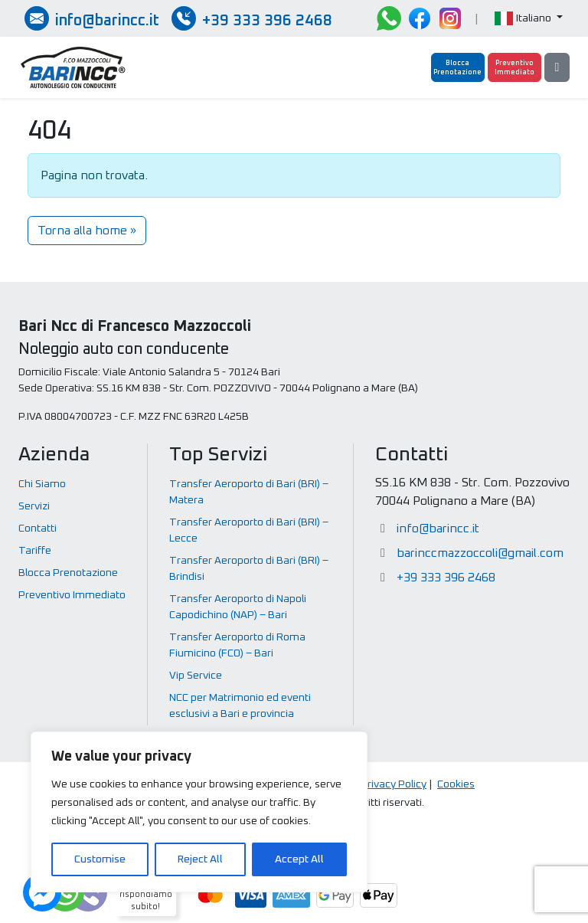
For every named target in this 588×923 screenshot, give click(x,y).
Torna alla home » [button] (87, 231)
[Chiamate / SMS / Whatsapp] (252, 18)
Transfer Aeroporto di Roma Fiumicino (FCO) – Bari (237, 645)
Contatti (38, 529)
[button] (529, 19)
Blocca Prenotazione (68, 573)
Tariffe (35, 551)
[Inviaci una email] (92, 18)
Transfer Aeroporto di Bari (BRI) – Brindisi (249, 569)
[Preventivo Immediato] (514, 67)
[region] (199, 812)
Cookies (456, 784)
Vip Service (196, 676)
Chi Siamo (42, 484)
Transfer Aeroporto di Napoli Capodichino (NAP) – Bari (238, 607)
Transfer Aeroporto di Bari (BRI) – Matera (249, 492)
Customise (100, 859)
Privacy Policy (394, 784)
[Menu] (557, 67)
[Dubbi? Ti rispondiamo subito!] (65, 892)
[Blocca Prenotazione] (458, 67)
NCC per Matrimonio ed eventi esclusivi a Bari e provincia (240, 706)
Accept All (299, 859)
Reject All (200, 859)
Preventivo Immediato (72, 595)
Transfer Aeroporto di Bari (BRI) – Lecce (249, 530)
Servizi (34, 506)
